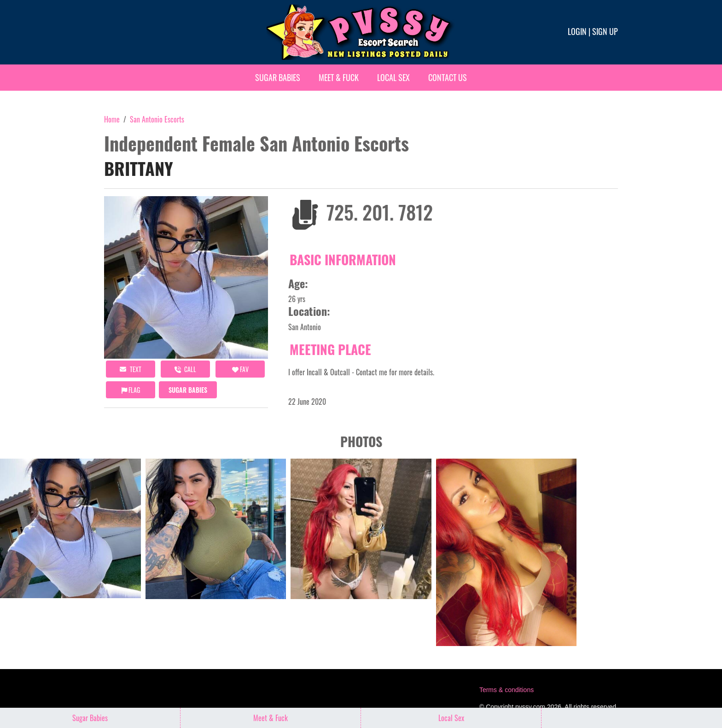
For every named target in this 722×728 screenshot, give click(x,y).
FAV (240, 369)
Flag (131, 390)
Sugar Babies (278, 77)
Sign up (605, 31)
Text (131, 369)
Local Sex (393, 77)
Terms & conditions (507, 690)
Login (577, 31)
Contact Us (448, 77)
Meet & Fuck (339, 77)
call (185, 369)
